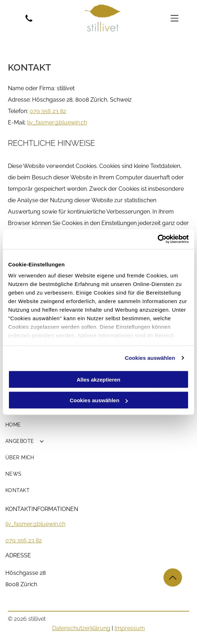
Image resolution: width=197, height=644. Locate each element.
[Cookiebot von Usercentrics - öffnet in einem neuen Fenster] (158, 239)
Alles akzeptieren (99, 379)
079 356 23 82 (48, 111)
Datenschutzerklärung (81, 628)
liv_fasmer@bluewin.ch (35, 524)
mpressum (130, 628)
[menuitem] (98, 425)
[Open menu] (175, 18)
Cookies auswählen (150, 358)
